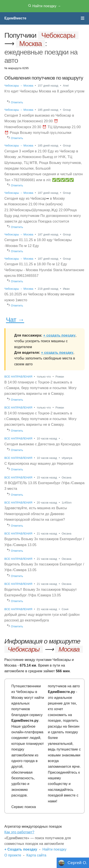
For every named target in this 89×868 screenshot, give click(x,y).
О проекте (13, 855)
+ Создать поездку (21, 849)
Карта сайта (36, 855)
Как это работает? (19, 832)
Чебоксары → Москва (19, 86)
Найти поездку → (44, 6)
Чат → (15, 320)
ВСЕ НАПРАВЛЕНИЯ (19, 377)
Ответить (15, 102)
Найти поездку (54, 849)
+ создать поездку (59, 335)
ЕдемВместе (15, 18)
